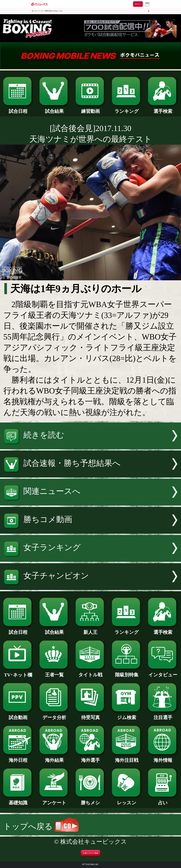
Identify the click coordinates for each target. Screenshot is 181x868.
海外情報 (163, 758)
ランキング (127, 109)
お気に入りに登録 (90, 853)
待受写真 (90, 715)
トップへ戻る (41, 826)
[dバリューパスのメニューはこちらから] (147, 4)
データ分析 (54, 715)
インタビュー (163, 672)
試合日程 (18, 109)
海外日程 (18, 758)
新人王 (90, 630)
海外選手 (90, 758)
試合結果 (54, 109)
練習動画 (90, 109)
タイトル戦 (90, 672)
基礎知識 (18, 800)
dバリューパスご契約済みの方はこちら (47, 11)
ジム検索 (127, 715)
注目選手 (163, 715)
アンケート (54, 800)
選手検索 (163, 109)
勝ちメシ (90, 800)
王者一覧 (54, 672)
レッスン (127, 800)
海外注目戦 (127, 758)
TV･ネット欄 (18, 673)
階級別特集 (127, 672)
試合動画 (18, 715)
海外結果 (54, 758)
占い (163, 800)
